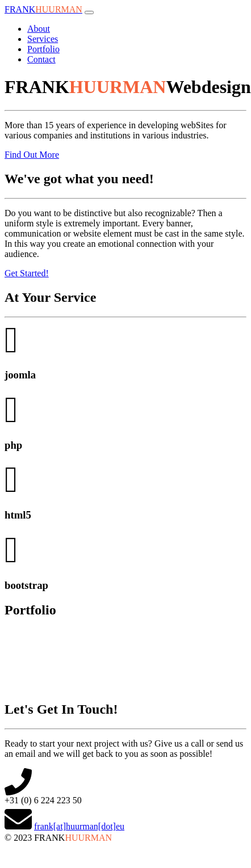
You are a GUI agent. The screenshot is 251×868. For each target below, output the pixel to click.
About (39, 29)
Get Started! (27, 273)
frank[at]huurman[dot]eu (79, 826)
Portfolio (43, 49)
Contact (41, 59)
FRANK (43, 9)
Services (43, 39)
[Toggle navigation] (89, 12)
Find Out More (32, 155)
